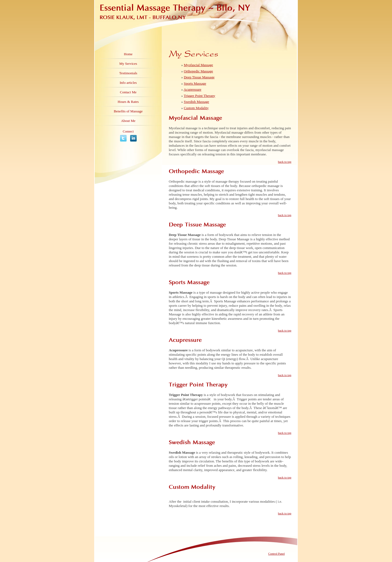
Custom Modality (196, 108)
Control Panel (276, 554)
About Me (128, 121)
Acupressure (193, 89)
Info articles (128, 83)
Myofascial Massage (198, 65)
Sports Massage (195, 83)
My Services (128, 64)
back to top (285, 162)
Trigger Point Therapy (200, 96)
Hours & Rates (128, 102)
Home (128, 54)
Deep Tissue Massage (199, 77)
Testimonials (128, 73)
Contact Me (128, 92)
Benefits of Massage (128, 111)
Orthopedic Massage (198, 71)
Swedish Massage (196, 102)
